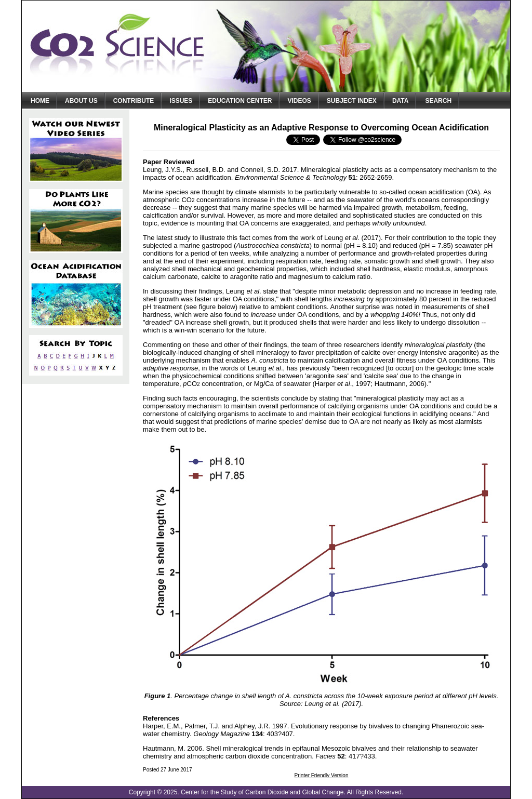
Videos (299, 101)
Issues (181, 101)
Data (401, 101)
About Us (81, 101)
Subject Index (352, 101)
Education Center (240, 101)
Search (438, 101)
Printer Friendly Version (322, 775)
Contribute (134, 101)
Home (40, 101)
